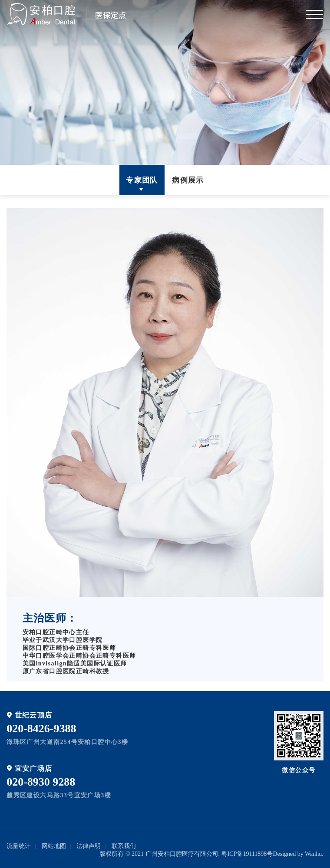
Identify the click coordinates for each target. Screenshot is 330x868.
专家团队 (142, 180)
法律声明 (89, 846)
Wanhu (313, 854)
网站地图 (54, 846)
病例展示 (188, 180)
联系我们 (124, 846)
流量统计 (19, 846)
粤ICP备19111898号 (247, 854)
